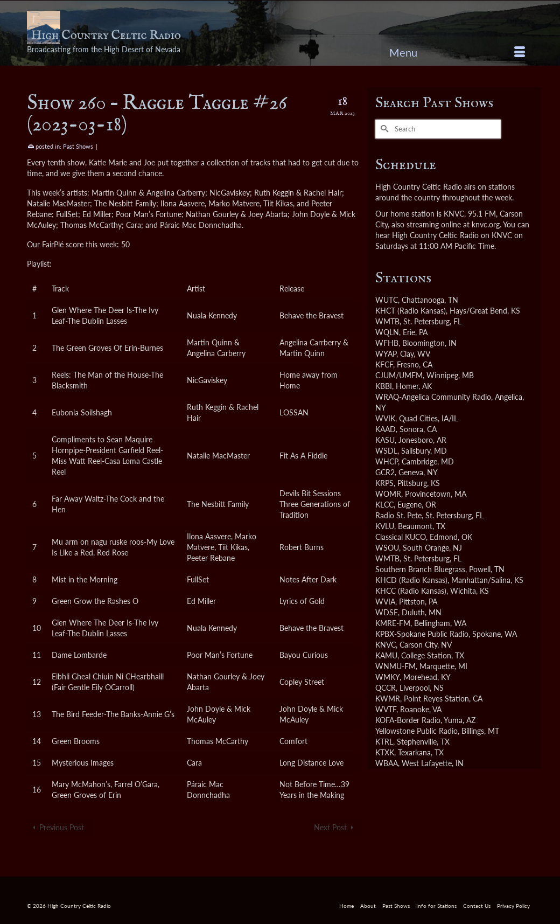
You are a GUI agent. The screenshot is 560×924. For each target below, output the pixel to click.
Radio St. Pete (398, 515)
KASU (385, 440)
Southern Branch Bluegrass (420, 569)
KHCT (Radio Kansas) (411, 311)
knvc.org (486, 224)
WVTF (386, 709)
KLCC (384, 505)
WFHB (387, 343)
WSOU (387, 548)
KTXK (385, 752)
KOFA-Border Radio (408, 720)
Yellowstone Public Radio (416, 731)
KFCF (384, 364)
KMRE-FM (393, 623)
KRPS (384, 483)
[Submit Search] (383, 129)
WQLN (387, 332)
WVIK (385, 418)
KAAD (386, 429)
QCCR (386, 688)
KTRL (384, 742)
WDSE (387, 612)
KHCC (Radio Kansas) (411, 591)
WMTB (387, 321)
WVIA (385, 602)
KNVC (386, 645)
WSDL (386, 451)
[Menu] (457, 52)
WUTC (387, 300)
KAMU (386, 655)
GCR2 (385, 472)
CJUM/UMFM (399, 375)
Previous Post (62, 827)
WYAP (386, 354)
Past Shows (78, 146)
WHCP (387, 461)
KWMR (388, 699)
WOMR (388, 494)
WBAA (387, 763)
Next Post (330, 827)
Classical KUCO (401, 537)
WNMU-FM (395, 666)
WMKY (387, 677)
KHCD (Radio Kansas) (411, 580)
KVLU (385, 526)
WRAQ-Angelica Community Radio (433, 397)
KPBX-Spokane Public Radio (422, 634)
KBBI (384, 386)
